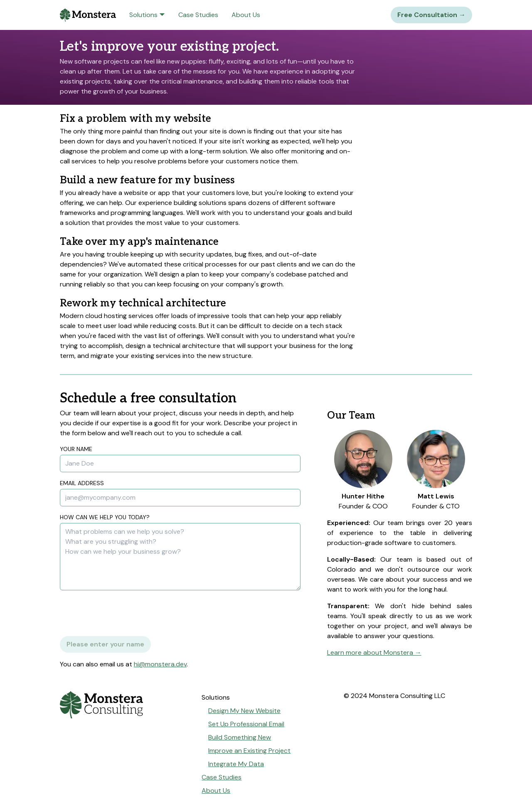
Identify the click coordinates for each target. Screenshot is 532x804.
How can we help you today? (105, 517)
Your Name (76, 449)
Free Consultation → (431, 15)
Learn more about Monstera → (374, 652)
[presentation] (123, 613)
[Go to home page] (124, 705)
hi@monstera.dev (160, 664)
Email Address (82, 483)
